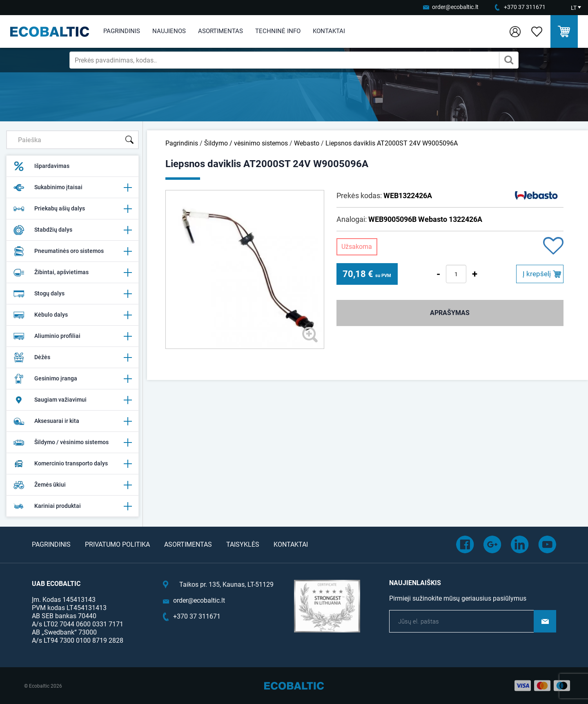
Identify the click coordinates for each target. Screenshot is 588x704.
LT (574, 8)
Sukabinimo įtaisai (72, 188)
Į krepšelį (537, 274)
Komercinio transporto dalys (72, 464)
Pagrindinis (122, 31)
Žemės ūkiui (72, 485)
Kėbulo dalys (72, 315)
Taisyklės (243, 544)
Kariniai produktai (72, 506)
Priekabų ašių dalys (72, 209)
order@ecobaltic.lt (455, 7)
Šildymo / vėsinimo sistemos (72, 443)
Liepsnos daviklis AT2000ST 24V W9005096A (392, 143)
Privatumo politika (117, 544)
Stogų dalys (72, 294)
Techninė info (278, 31)
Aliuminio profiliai (72, 336)
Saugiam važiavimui (72, 400)
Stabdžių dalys (72, 230)
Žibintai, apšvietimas (72, 273)
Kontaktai (329, 31)
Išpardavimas (41, 166)
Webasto (307, 143)
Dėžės (72, 358)
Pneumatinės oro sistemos (72, 251)
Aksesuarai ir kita (72, 421)
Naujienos (169, 31)
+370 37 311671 (525, 7)
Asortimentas (220, 31)
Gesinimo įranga (72, 379)
